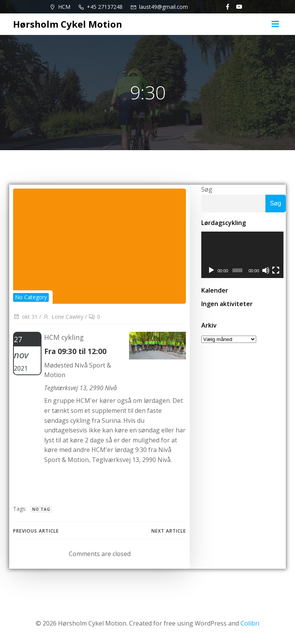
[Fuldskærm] (278, 272)
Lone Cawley (63, 317)
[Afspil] (211, 272)
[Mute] (267, 272)
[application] (244, 255)
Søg (207, 189)
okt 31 (25, 317)
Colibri (250, 623)
